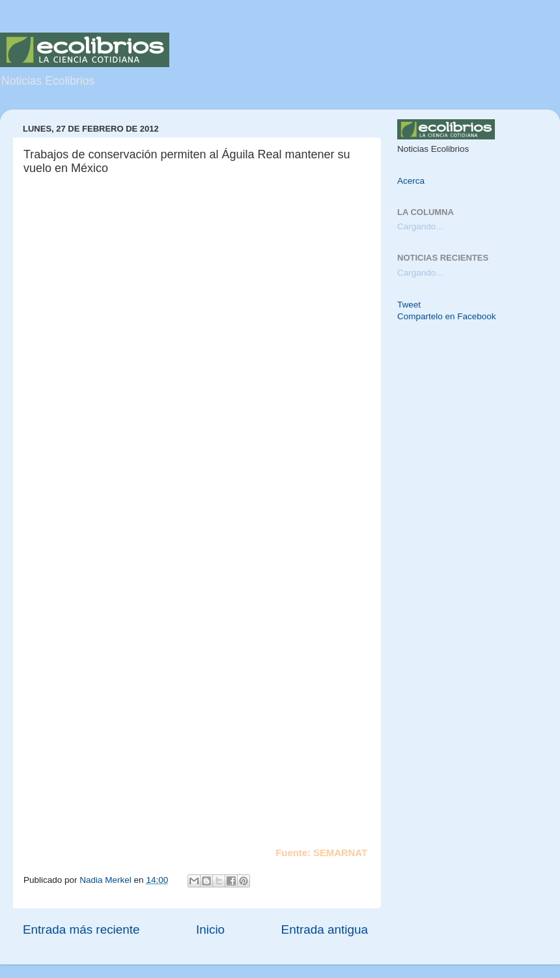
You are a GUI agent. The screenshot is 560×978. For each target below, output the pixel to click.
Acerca (411, 181)
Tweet (409, 305)
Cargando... (420, 226)
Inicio (210, 929)
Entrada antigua (325, 929)
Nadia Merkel (106, 880)
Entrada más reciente (81, 929)
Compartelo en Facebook (447, 316)
